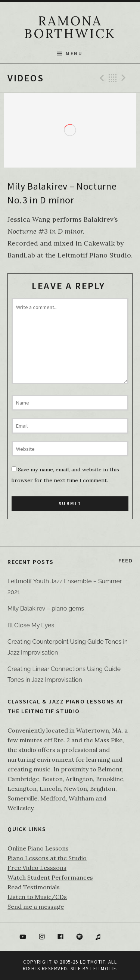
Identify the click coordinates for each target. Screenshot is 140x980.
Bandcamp (117, 937)
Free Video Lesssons (37, 868)
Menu (74, 54)
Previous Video (101, 78)
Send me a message (36, 906)
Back (113, 78)
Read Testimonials (34, 887)
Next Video (125, 78)
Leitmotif (103, 969)
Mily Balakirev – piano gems (46, 608)
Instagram (42, 937)
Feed (125, 561)
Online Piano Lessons (38, 848)
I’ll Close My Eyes (31, 625)
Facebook (60, 937)
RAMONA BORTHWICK (70, 27)
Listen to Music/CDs (37, 897)
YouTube (23, 937)
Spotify (80, 937)
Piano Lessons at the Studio (47, 858)
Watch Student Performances (50, 877)
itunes (99, 937)
